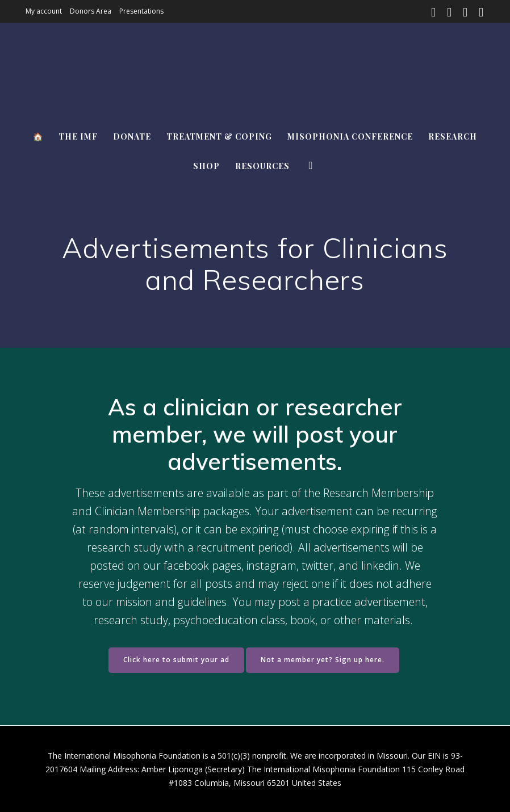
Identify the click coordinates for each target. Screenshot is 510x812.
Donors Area (91, 11)
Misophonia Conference (350, 136)
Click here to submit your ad (176, 660)
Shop (206, 166)
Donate (132, 136)
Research (453, 136)
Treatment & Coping (219, 136)
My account (44, 11)
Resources (262, 166)
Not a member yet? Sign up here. (323, 660)
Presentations (141, 11)
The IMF (78, 136)
